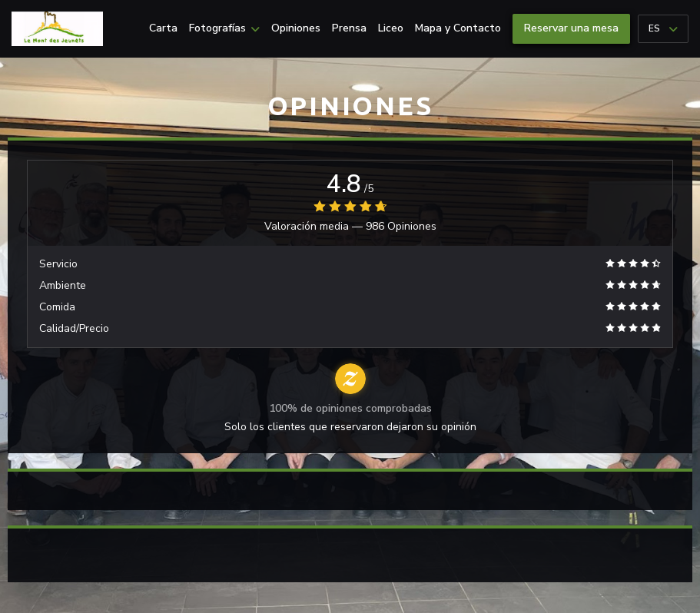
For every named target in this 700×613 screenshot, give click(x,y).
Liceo (391, 28)
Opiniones (296, 28)
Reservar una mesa (571, 28)
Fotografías (224, 28)
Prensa (349, 28)
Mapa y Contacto (458, 28)
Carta (163, 28)
